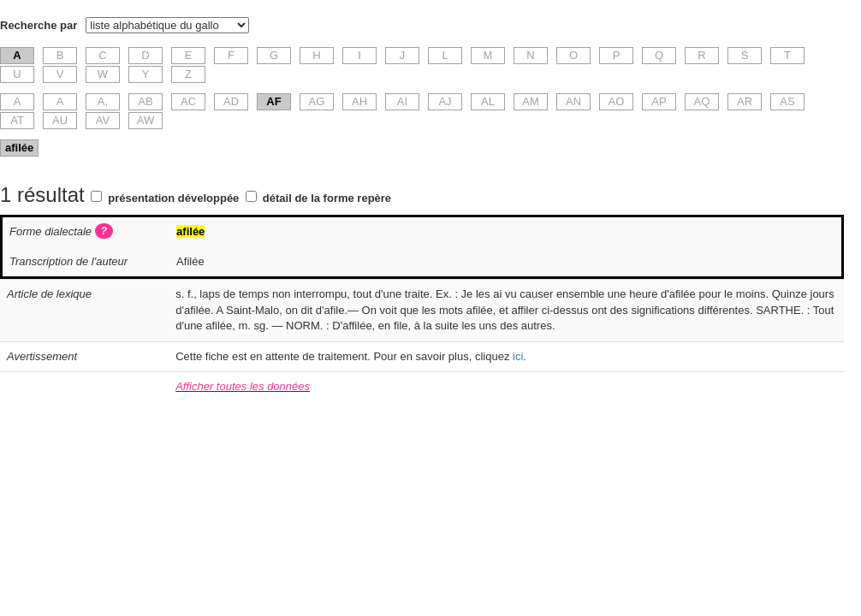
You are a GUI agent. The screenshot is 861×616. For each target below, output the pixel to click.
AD (231, 101)
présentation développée (173, 198)
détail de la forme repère (327, 198)
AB (145, 101)
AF (273, 101)
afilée (19, 148)
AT (17, 120)
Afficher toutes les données (243, 386)
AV (103, 120)
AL (488, 101)
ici (518, 356)
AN (573, 101)
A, (103, 101)
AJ (445, 101)
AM (531, 101)
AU (60, 120)
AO (617, 101)
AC (188, 101)
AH (359, 101)
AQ (702, 101)
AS (787, 101)
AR (745, 101)
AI (402, 101)
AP (659, 101)
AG (317, 101)
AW (145, 120)
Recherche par (39, 25)
